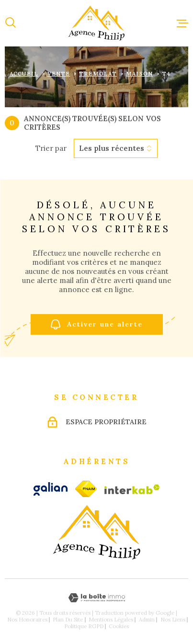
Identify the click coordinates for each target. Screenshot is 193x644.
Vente (59, 74)
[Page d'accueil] (97, 23)
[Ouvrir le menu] (182, 23)
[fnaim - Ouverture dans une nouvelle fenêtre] (86, 489)
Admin (147, 620)
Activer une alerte (97, 324)
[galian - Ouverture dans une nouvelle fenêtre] (51, 489)
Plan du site (68, 620)
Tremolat (98, 74)
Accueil (24, 74)
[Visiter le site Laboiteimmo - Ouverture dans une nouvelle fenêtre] (96, 598)
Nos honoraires (27, 620)
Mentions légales (111, 620)
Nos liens (173, 620)
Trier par (51, 148)
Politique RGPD (84, 626)
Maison (139, 74)
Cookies (119, 627)
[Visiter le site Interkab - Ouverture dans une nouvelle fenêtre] (132, 489)
